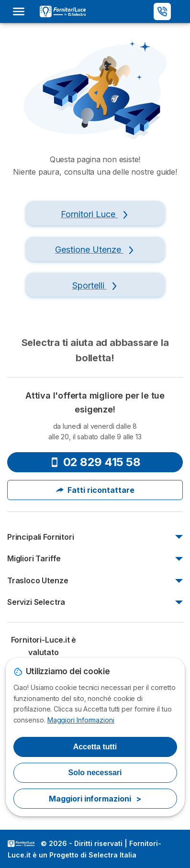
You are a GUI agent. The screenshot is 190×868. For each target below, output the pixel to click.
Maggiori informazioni (95, 799)
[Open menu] (22, 11)
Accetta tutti (95, 747)
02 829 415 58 (95, 462)
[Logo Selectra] (63, 11)
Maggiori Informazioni (81, 720)
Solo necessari (95, 773)
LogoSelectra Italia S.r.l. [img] (21, 844)
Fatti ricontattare (95, 490)
